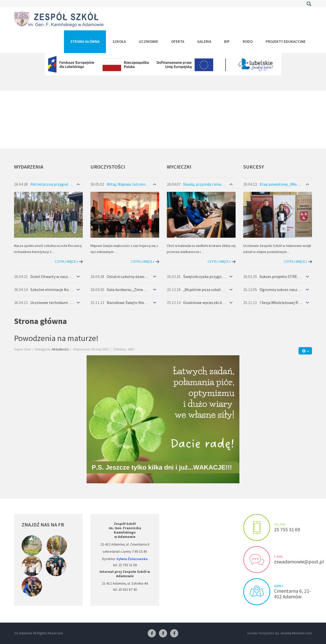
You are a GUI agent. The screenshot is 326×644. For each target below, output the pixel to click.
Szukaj (309, 4)
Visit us (257, 592)
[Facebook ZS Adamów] (152, 634)
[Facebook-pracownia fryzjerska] (163, 634)
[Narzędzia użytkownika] (305, 351)
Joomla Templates (261, 633)
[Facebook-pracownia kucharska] (174, 634)
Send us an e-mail (257, 560)
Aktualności (60, 349)
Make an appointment (257, 527)
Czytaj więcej (66, 261)
